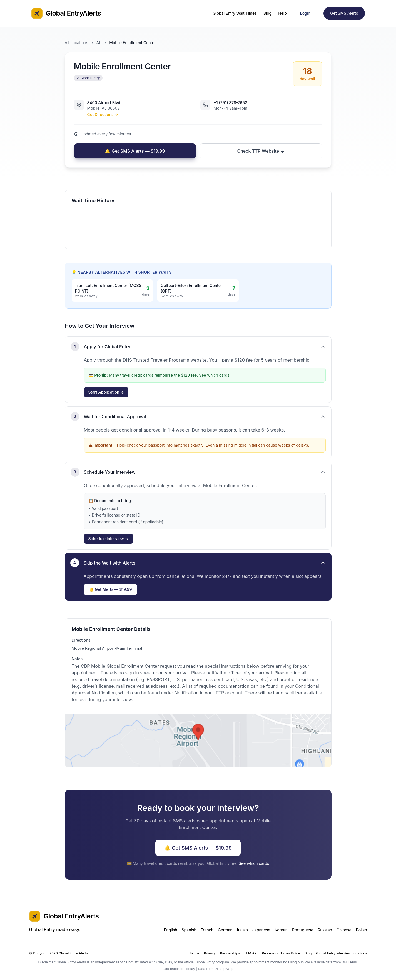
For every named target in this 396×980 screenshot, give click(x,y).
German (225, 930)
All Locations (77, 43)
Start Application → (106, 392)
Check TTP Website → (261, 151)
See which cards (214, 375)
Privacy (210, 953)
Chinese (344, 930)
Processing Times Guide (281, 953)
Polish (362, 930)
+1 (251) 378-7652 (231, 103)
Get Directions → (103, 114)
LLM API (251, 953)
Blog (268, 13)
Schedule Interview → (109, 539)
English (171, 930)
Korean (281, 930)
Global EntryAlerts (66, 13)
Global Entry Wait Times (235, 13)
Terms (194, 953)
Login (305, 13)
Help (282, 13)
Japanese (261, 930)
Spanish (189, 930)
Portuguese (303, 930)
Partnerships (230, 953)
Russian (325, 930)
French (207, 930)
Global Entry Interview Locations (341, 953)
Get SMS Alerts (344, 13)
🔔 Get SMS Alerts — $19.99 (135, 151)
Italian (242, 930)
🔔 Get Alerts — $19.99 (111, 589)
